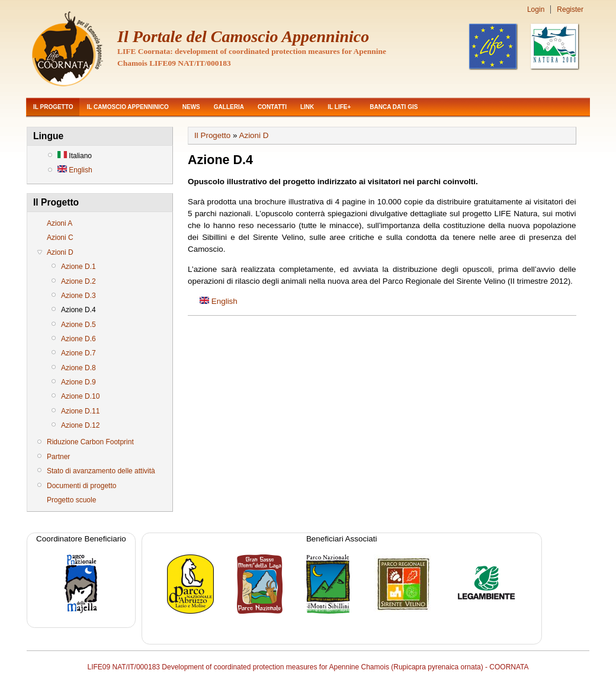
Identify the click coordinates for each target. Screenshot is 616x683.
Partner (58, 457)
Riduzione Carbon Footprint (90, 442)
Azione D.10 (80, 396)
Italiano (75, 156)
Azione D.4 (78, 310)
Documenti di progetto (81, 486)
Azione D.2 (78, 281)
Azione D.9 (78, 382)
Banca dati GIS (394, 107)
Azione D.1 (78, 267)
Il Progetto (53, 107)
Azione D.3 (78, 296)
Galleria (229, 107)
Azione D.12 (80, 425)
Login (536, 9)
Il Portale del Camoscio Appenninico (243, 36)
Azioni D (60, 252)
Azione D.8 (78, 368)
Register (570, 9)
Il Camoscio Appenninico (127, 107)
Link (307, 107)
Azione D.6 (78, 339)
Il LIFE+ (339, 107)
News (191, 107)
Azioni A (60, 223)
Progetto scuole (71, 500)
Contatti (272, 107)
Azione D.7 (78, 353)
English (75, 170)
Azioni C (60, 238)
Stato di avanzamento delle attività (101, 471)
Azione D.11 (80, 411)
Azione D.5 (78, 325)
